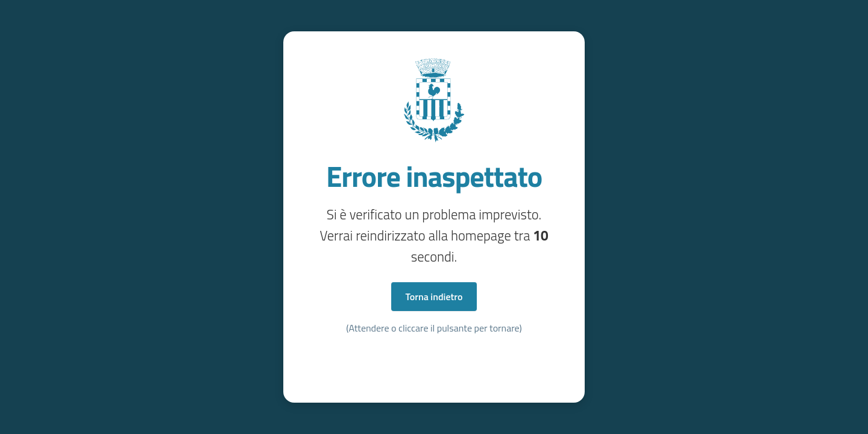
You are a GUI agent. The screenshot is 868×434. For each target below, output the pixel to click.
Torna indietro (434, 297)
